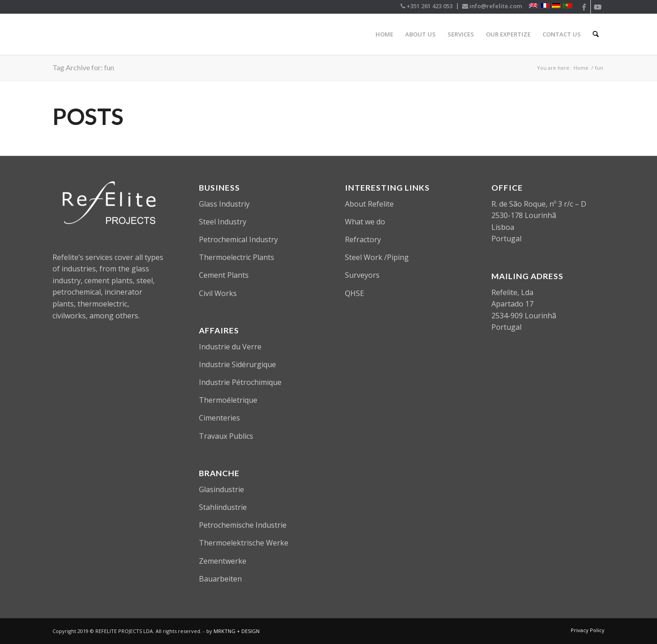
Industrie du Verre (230, 347)
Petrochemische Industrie (243, 525)
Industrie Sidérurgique (237, 364)
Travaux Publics (226, 436)
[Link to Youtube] (598, 7)
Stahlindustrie (223, 507)
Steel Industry (223, 222)
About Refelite (369, 204)
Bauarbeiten (220, 579)
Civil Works (218, 293)
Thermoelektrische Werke (244, 543)
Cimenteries (219, 418)
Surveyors (362, 275)
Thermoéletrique (228, 400)
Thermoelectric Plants (237, 257)
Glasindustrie (222, 489)
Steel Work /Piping (377, 257)
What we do (365, 222)
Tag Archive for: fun (83, 67)
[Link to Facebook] (584, 7)
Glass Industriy (224, 204)
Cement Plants (224, 275)
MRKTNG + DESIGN (237, 631)
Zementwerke (223, 561)
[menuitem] (427, 6)
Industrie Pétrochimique (240, 382)
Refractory (363, 239)
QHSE (355, 293)
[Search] (596, 34)
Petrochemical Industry (238, 239)
